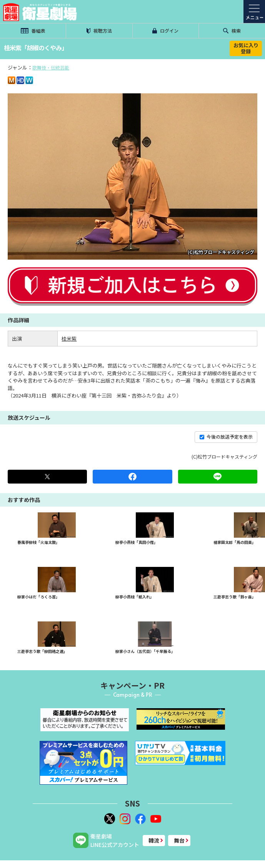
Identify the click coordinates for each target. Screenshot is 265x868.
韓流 (154, 840)
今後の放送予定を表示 (226, 436)
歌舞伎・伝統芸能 (51, 67)
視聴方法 (99, 31)
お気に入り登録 (246, 48)
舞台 (179, 840)
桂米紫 (69, 339)
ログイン (165, 31)
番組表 (33, 31)
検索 (232, 31)
